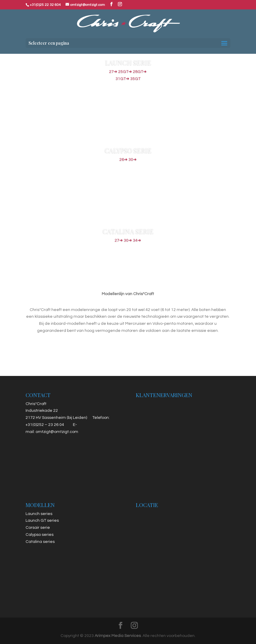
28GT (140, 72)
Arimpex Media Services (118, 636)
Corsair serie (38, 528)
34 (137, 240)
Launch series (39, 514)
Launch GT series (42, 521)
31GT (128, 79)
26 (123, 160)
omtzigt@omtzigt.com (57, 432)
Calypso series (40, 535)
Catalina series (40, 542)
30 (133, 160)
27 (119, 72)
